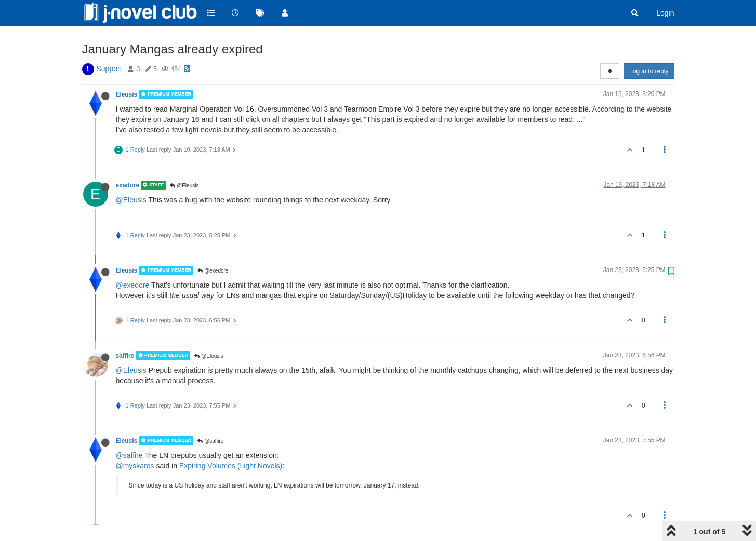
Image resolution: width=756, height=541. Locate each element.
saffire (125, 356)
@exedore (213, 271)
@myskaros (135, 466)
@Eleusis (184, 186)
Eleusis (127, 94)
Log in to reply (649, 71)
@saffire (210, 441)
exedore (128, 185)
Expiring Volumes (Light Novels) (231, 466)
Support (109, 69)
